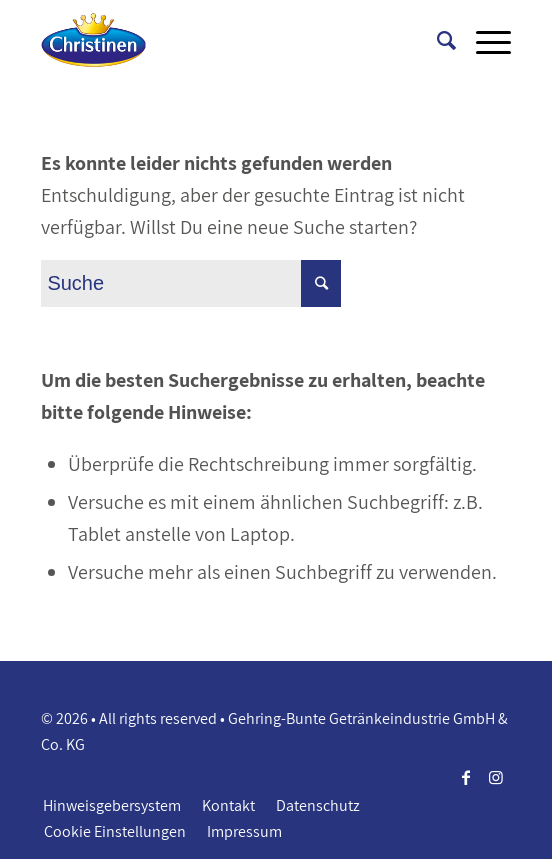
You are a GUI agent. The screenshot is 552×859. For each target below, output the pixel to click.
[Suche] (436, 40)
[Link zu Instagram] (496, 777)
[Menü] (483, 40)
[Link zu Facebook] (466, 777)
